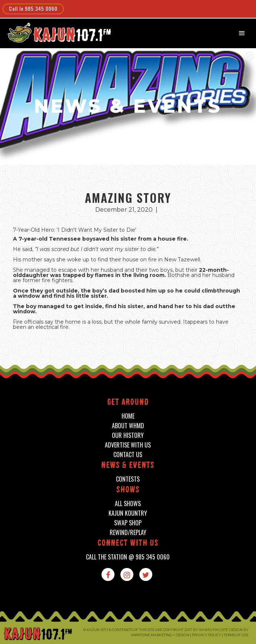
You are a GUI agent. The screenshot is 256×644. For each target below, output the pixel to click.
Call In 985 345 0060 (33, 8)
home (128, 416)
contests (128, 479)
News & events (128, 466)
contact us (128, 455)
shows (128, 490)
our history (128, 435)
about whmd (128, 426)
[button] (242, 33)
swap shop (128, 523)
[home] (54, 32)
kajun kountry (128, 513)
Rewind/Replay (128, 533)
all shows (128, 504)
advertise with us (128, 445)
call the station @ (128, 557)
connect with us (128, 544)
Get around (128, 403)
